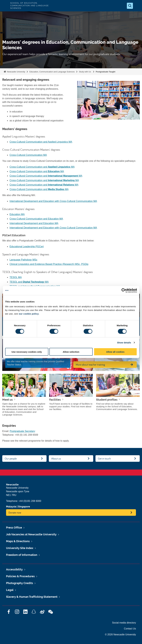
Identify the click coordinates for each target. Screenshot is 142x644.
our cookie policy (29, 314)
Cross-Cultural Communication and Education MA (36, 219)
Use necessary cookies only (27, 352)
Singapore (24, 507)
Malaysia (11, 507)
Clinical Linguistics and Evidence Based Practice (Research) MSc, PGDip (49, 264)
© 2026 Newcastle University (120, 635)
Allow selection (71, 352)
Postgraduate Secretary (22, 431)
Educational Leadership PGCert (27, 247)
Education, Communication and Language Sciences (52, 72)
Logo (5, 6)
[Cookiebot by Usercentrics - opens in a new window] (124, 291)
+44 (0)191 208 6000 (30, 501)
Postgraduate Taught (106, 72)
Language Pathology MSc (23, 260)
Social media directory (124, 623)
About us (56, 458)
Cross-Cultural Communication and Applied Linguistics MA (41, 142)
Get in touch (104, 458)
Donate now (15, 513)
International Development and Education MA (34, 223)
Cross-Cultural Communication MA (28, 155)
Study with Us (85, 72)
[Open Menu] (137, 6)
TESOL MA (16, 277)
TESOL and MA (29, 282)
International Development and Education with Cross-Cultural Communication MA (53, 201)
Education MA (17, 214)
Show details (124, 343)
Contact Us (130, 629)
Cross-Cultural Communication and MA (42, 167)
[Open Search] (130, 6)
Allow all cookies (115, 352)
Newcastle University (16, 72)
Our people (11, 458)
